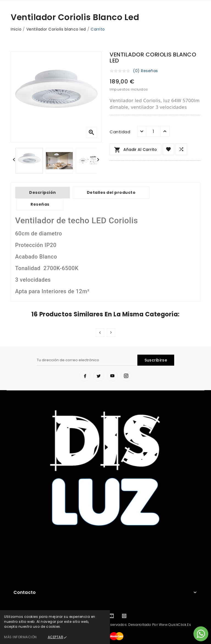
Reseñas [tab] (40, 204)
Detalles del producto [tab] (111, 192)
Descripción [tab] (43, 192)
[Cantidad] (153, 131)
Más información (20, 637)
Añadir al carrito (135, 150)
